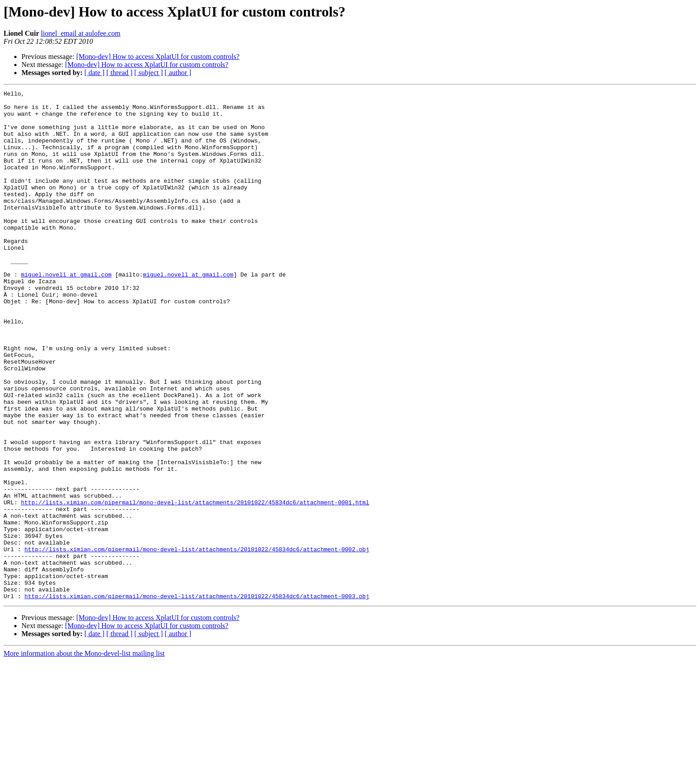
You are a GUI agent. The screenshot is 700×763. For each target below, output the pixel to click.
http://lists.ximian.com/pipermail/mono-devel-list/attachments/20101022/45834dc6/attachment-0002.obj (197, 641)
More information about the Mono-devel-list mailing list (84, 755)
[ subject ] (149, 73)
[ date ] (94, 73)
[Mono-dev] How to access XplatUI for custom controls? (158, 57)
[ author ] (178, 73)
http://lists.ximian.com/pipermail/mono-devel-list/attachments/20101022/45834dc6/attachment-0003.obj (197, 698)
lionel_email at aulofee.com (81, 33)
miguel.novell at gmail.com (66, 312)
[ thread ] (119, 73)
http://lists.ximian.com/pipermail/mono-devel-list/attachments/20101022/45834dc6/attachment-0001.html (195, 585)
